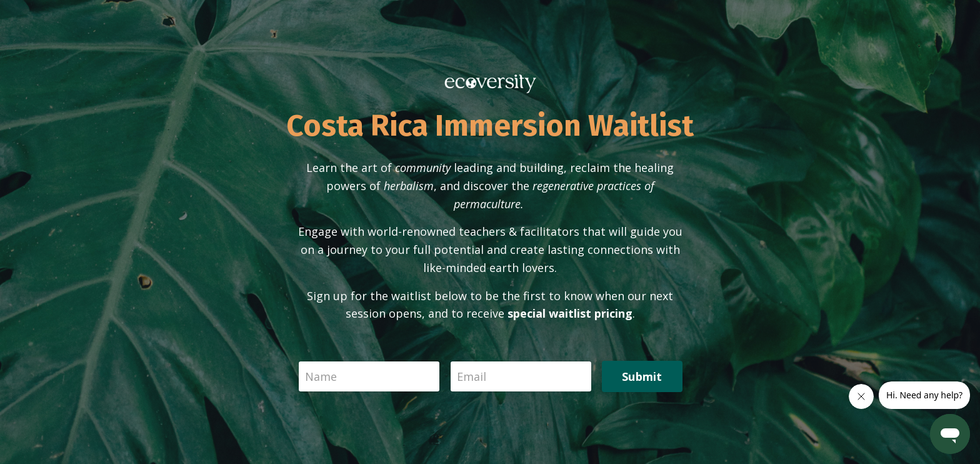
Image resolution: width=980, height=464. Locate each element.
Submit (642, 376)
